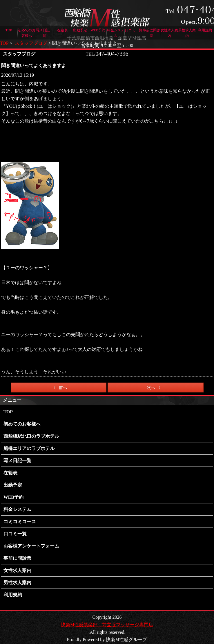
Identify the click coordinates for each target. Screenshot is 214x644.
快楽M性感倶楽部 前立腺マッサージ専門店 (107, 620)
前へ (59, 388)
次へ (155, 388)
